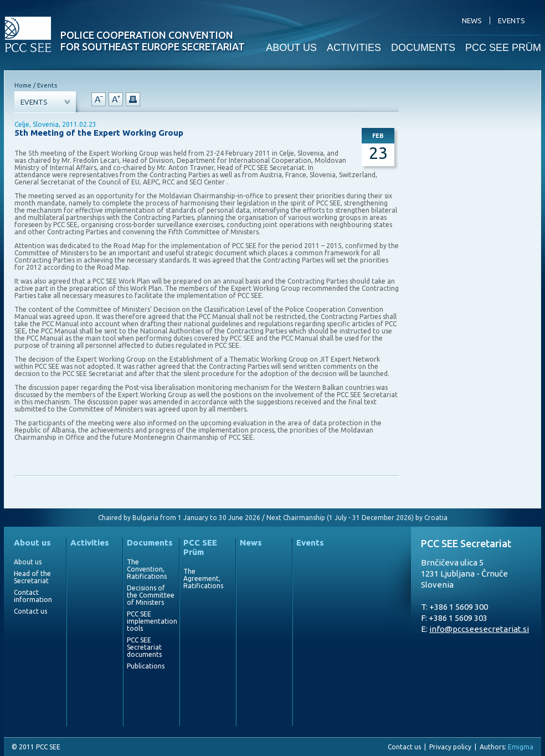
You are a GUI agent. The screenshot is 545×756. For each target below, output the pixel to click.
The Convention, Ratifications (147, 569)
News (251, 542)
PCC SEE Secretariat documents (144, 647)
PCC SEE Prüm (200, 547)
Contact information (33, 596)
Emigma (521, 747)
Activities (90, 542)
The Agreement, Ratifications (203, 578)
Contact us (30, 611)
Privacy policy (450, 747)
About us (32, 542)
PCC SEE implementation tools (151, 621)
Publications (146, 666)
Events (310, 542)
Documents (150, 542)
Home (23, 85)
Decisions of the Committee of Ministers (151, 595)
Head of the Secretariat (32, 577)
